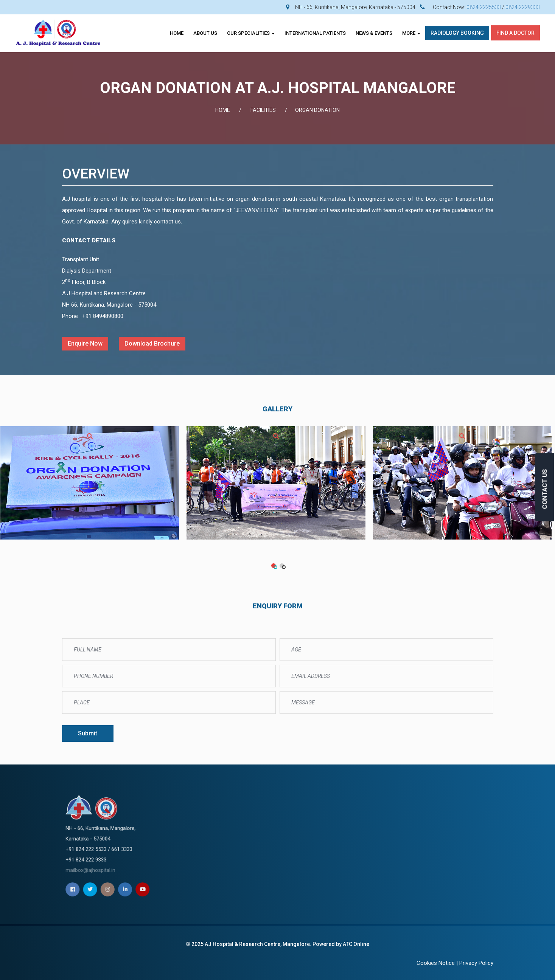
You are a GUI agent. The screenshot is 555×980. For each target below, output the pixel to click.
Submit (88, 733)
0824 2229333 (523, 7)
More (411, 33)
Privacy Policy (476, 963)
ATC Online (356, 944)
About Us (205, 33)
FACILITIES (263, 110)
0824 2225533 (484, 7)
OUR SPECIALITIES (251, 33)
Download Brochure (152, 343)
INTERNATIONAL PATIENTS (315, 33)
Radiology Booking (457, 33)
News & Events (374, 33)
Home (177, 33)
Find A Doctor (515, 33)
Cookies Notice (436, 963)
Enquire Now (85, 343)
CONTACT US (545, 489)
